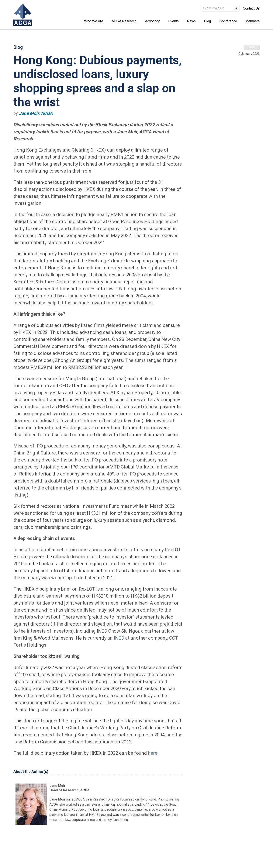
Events (174, 21)
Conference (228, 21)
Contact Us (251, 8)
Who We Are (94, 21)
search (186, 9)
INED (119, 638)
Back (252, 47)
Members (253, 21)
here (153, 753)
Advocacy (152, 21)
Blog (208, 21)
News (191, 21)
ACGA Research (124, 21)
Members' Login (227, 8)
